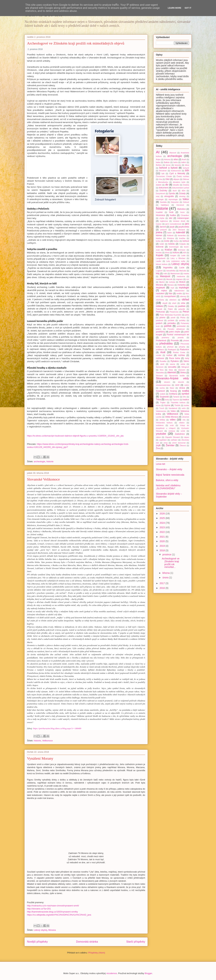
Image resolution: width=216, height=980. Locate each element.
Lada (183, 255)
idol (171, 218)
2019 (163, 546)
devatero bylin (179, 182)
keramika (182, 235)
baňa (175, 162)
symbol (185, 394)
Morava (171, 285)
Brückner (163, 171)
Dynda (172, 193)
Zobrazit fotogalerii (105, 199)
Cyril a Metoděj (177, 173)
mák (165, 274)
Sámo (186, 361)
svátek (162, 394)
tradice (186, 400)
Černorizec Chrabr (164, 176)
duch (175, 191)
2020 (163, 541)
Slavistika (160, 373)
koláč (162, 244)
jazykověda (184, 227)
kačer (170, 233)
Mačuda (183, 271)
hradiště (159, 212)
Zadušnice (180, 434)
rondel (159, 355)
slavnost (172, 372)
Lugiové (159, 271)
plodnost (159, 320)
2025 (163, 518)
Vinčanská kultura (164, 423)
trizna (158, 405)
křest (167, 253)
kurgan (173, 255)
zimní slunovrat (179, 443)
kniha (158, 241)
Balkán (167, 162)
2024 (163, 523)
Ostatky (171, 306)
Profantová (161, 341)
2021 (163, 537)
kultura (176, 253)
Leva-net (160, 464)
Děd (167, 179)
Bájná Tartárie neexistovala (170, 475)
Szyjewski (164, 397)
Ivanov (159, 224)
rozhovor (160, 358)
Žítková (183, 445)
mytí (172, 288)
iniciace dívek (179, 221)
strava (182, 388)
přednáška (166, 344)
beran (168, 165)
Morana (52, 930)
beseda (178, 165)
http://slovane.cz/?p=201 (39, 909)
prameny (166, 337)
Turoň (162, 408)
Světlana (173, 394)
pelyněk (182, 309)
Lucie (182, 268)
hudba (173, 215)
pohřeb (168, 326)
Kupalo (160, 255)
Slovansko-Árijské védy (172, 378)
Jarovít (163, 227)
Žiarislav (170, 445)
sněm (187, 385)
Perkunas (160, 312)
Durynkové (160, 193)
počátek (171, 320)
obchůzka (160, 300)
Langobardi (161, 258)
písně (173, 318)
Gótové (186, 202)
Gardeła (163, 202)
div (167, 185)
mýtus (164, 291)
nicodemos (112, 973)
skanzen (182, 370)
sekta (183, 364)
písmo (163, 318)
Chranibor (185, 215)
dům (184, 191)
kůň (185, 253)
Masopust (165, 276)
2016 (163, 588)
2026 (163, 514)
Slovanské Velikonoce (43, 479)
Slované (159, 376)
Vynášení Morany (40, 758)
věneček (185, 417)
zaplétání (163, 440)
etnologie (160, 199)
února (166, 578)
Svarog (173, 391)
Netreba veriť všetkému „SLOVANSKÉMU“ (168, 487)
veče (184, 408)
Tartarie (176, 397)
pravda (181, 337)
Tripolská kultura (178, 402)
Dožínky (164, 191)
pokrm (159, 329)
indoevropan (183, 218)
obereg (183, 296)
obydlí (165, 303)
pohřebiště (181, 326)
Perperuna (174, 312)
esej (158, 196)
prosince (167, 554)
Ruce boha (174, 358)
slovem (167, 382)
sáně (162, 364)
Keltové (170, 235)
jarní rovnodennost (173, 224)
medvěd (159, 279)
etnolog (182, 196)
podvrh (159, 323)
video (173, 420)
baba (158, 162)
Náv (170, 293)
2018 (163, 550)
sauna (172, 364)
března (166, 573)
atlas (176, 159)
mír (188, 279)
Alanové (173, 153)
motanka (182, 285)
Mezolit (169, 279)
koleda (172, 244)
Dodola (186, 185)
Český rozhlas (183, 176)
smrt (177, 385)
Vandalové (173, 408)
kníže (167, 241)
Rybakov (175, 361)
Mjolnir (162, 282)
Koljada (183, 244)
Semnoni (160, 367)
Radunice (185, 350)
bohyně (186, 168)
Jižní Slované (179, 230)
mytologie (184, 288)
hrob (171, 212)
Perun (186, 312)
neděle (179, 293)
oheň (174, 303)
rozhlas (181, 355)
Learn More (174, 8)
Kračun (168, 250)
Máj (158, 274)
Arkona (167, 159)
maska (186, 274)
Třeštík (177, 405)
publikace (160, 350)
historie (50, 461)
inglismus (164, 221)
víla (184, 420)
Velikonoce (48, 741)
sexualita (172, 367)
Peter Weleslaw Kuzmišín (171, 315)
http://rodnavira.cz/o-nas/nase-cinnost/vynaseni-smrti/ (53, 906)
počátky (182, 320)
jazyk (172, 227)
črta (160, 179)
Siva (162, 370)
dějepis (176, 179)
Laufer (159, 261)
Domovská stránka (87, 942)
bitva (187, 165)
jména (159, 232)
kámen (159, 235)
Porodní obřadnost (176, 329)
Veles (173, 411)
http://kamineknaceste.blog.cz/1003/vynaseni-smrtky (52, 912)
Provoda (175, 341)
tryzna (167, 405)
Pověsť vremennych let (178, 335)
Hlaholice (181, 209)
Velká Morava (172, 417)
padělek (182, 306)
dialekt (159, 185)
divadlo (176, 185)
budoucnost (176, 171)
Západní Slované (173, 437)
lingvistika (168, 268)
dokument (163, 188)
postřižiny (160, 332)
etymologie (173, 199)
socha (162, 388)
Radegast (172, 350)
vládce (182, 423)
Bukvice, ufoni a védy (167, 480)
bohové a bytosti (168, 168)
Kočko (176, 241)
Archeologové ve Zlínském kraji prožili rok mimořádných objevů (76, 43)
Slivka (183, 373)
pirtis (187, 315)
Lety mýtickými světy (176, 261)
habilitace (165, 205)
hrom (182, 212)
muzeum (160, 288)
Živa (158, 448)
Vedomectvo (161, 411)
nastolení (160, 293)
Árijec (158, 159)
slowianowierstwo (163, 385)
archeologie (39, 461)
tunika (186, 405)
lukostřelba (171, 271)
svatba (186, 391)
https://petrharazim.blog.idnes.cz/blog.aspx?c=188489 (57, 728)
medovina (181, 276)
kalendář (181, 232)
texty (167, 400)
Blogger (148, 973)
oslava (159, 306)
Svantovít (160, 391)
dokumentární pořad (181, 188)
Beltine (159, 165)
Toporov (176, 400)
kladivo (159, 238)
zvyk (158, 445)
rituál (163, 352)
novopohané (170, 296)
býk (163, 173)
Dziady (182, 193)
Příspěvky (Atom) (97, 953)
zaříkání (174, 440)
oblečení (173, 300)
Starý (172, 388)
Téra (158, 399)
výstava (172, 431)
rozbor (169, 355)
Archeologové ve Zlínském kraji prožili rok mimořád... (171, 563)
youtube (161, 434)
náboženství (179, 291)
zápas (186, 437)
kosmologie (174, 247)
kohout (186, 241)
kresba (159, 253)
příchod (170, 347)
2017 (163, 583)
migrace (179, 279)
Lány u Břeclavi (178, 258)
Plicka (183, 318)
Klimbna (170, 238)
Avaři (184, 159)
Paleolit (159, 309)
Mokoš (182, 282)
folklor (186, 199)
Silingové (185, 367)
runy (187, 358)
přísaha (182, 347)
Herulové (180, 205)
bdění (184, 162)
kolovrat (160, 247)
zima (166, 443)
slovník (181, 382)
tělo (184, 397)
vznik (183, 431)
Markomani (175, 274)
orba (183, 303)
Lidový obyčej (40, 930)
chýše (162, 218)
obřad (185, 300)
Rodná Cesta (179, 352)
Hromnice (160, 215)
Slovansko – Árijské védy (169, 469)
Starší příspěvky (136, 942)
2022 (163, 532)
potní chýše (175, 332)
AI (158, 152)
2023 (163, 527)
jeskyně (164, 230)
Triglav (163, 402)
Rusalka (163, 361)
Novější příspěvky (37, 942)
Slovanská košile (177, 376)
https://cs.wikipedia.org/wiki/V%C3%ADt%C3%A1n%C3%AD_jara (59, 915)
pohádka (172, 323)
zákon (158, 437)
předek (186, 341)
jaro (187, 224)
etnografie (169, 196)
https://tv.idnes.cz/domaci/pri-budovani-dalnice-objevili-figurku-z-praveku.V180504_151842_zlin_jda (75, 436)
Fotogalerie (104, 131)
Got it (188, 8)
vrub (172, 425)
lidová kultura (162, 264)
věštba (162, 420)
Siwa (171, 370)
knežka (182, 238)
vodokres (160, 425)
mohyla (172, 282)
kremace (182, 250)
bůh (187, 170)
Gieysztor (175, 202)
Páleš (170, 309)
